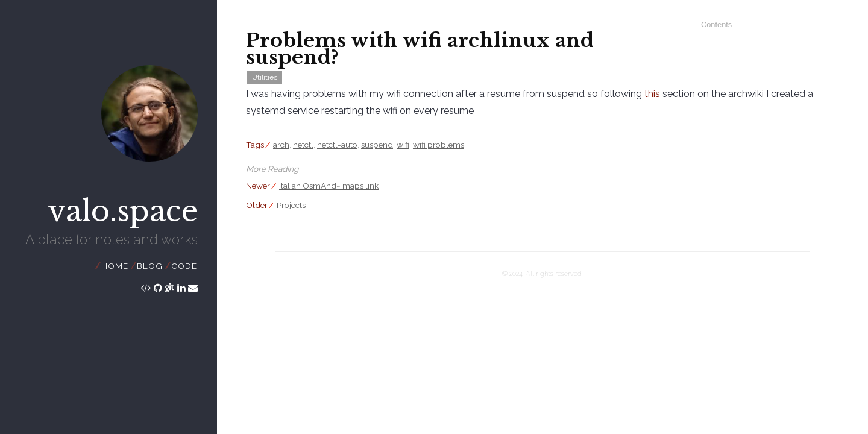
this (652, 94)
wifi (403, 145)
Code (184, 266)
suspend (377, 145)
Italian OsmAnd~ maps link (329, 186)
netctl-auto (337, 145)
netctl (303, 145)
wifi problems (439, 145)
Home (115, 266)
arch (281, 145)
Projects (291, 205)
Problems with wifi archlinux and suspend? (420, 49)
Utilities (265, 77)
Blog (149, 266)
